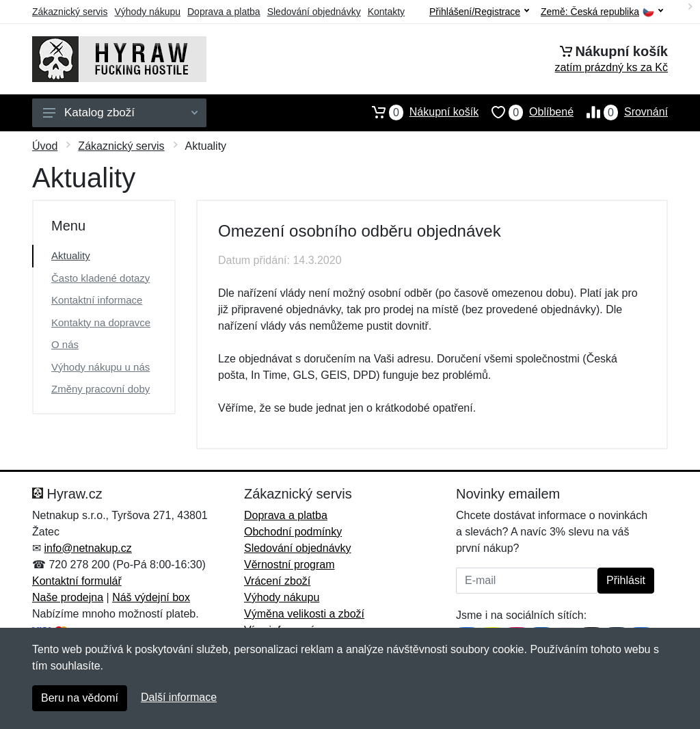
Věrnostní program (290, 565)
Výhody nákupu (147, 12)
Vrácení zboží (277, 581)
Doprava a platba (224, 12)
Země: (602, 12)
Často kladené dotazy (100, 278)
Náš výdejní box (151, 597)
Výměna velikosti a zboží (304, 614)
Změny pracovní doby (100, 389)
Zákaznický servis (70, 12)
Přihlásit (626, 580)
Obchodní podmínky (293, 532)
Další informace (179, 697)
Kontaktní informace (97, 300)
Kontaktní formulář (77, 581)
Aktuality (71, 255)
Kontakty (386, 12)
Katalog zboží (120, 112)
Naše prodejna (68, 597)
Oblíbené (526, 112)
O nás (65, 344)
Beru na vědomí (80, 698)
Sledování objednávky (314, 12)
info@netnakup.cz (87, 548)
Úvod (45, 146)
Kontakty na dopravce (101, 322)
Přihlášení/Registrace (479, 12)
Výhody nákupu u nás (100, 367)
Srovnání (621, 112)
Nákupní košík (419, 112)
